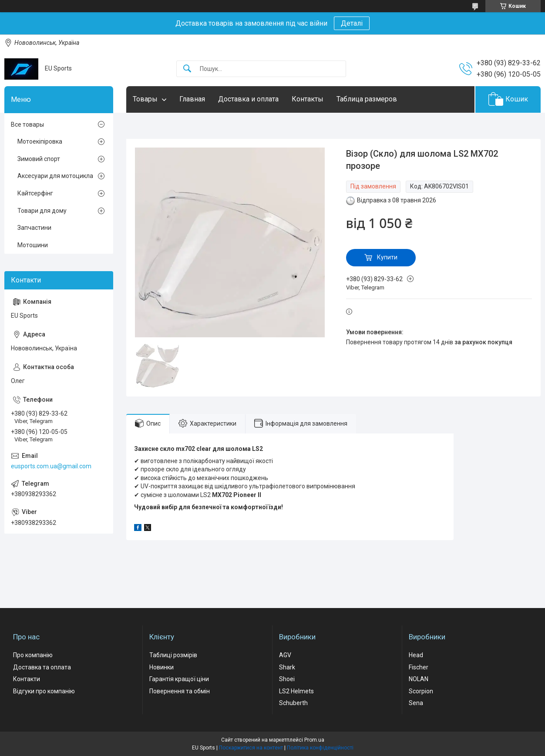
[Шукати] (187, 69)
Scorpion (421, 691)
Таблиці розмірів (173, 655)
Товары (145, 99)
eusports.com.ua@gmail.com (51, 466)
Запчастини (34, 228)
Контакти (27, 679)
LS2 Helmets (296, 691)
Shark (287, 667)
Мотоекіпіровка (40, 141)
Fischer (419, 667)
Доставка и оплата (248, 99)
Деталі (352, 23)
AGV (285, 655)
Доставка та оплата (42, 667)
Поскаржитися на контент (251, 748)
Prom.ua (314, 740)
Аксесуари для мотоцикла (55, 176)
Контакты (308, 99)
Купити (387, 257)
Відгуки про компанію (44, 691)
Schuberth (293, 703)
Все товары (27, 124)
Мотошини (33, 245)
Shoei (287, 679)
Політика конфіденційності (320, 748)
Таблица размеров (367, 99)
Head (416, 655)
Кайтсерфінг (35, 193)
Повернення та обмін (180, 691)
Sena (416, 703)
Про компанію (33, 655)
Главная (192, 99)
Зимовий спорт (39, 159)
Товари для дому (42, 211)
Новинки (161, 667)
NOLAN (419, 679)
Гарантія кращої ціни (179, 679)
